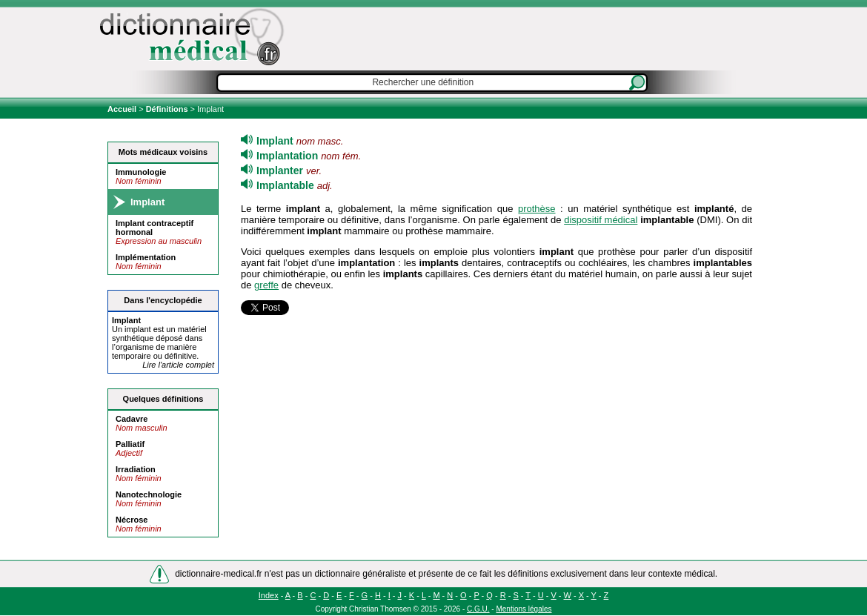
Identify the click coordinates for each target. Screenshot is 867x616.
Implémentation (146, 257)
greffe (266, 285)
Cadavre (132, 419)
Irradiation (136, 469)
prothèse (537, 209)
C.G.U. (478, 609)
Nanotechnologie (149, 494)
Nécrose (132, 520)
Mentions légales (524, 609)
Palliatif (130, 444)
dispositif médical (601, 220)
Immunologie (141, 172)
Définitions (167, 109)
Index (269, 595)
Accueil (123, 109)
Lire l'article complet (178, 365)
